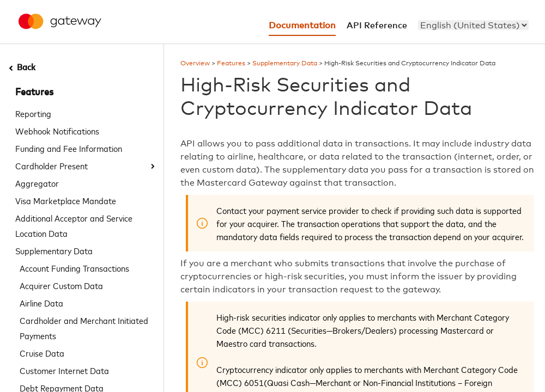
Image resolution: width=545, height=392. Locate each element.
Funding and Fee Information (69, 148)
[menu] (473, 25)
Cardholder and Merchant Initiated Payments (84, 328)
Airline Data (41, 303)
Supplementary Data (54, 250)
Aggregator (37, 183)
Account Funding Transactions (74, 268)
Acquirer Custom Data (61, 285)
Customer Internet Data (64, 370)
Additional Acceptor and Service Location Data (74, 225)
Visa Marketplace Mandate (66, 200)
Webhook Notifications (57, 131)
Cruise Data (42, 353)
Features (34, 93)
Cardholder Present (52, 166)
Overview (195, 64)
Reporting (33, 113)
